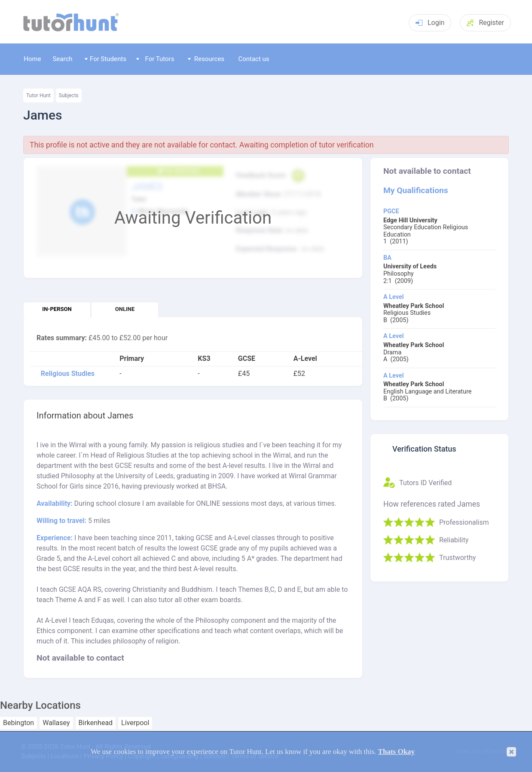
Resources (206, 59)
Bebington (18, 723)
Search (62, 59)
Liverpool (135, 723)
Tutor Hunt (38, 95)
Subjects (69, 95)
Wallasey (56, 723)
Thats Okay (397, 752)
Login (430, 23)
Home (32, 59)
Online (125, 309)
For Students (105, 59)
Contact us (254, 59)
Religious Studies (68, 374)
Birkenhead (96, 723)
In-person (57, 309)
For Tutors (155, 59)
